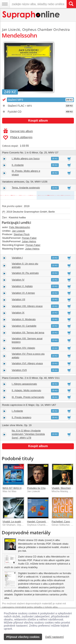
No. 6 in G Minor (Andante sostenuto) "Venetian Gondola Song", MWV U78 (28, 434)
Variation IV (18, 280)
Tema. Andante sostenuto (26, 188)
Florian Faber (29, 238)
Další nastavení (55, 637)
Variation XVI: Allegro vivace (27, 363)
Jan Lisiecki (11, 29)
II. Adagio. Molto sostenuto (26, 390)
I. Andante (17, 411)
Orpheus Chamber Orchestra (46, 29)
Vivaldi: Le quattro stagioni (17, 522)
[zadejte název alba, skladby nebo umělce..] (38, 4)
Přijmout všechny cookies (23, 637)
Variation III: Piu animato (25, 273)
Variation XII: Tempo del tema (28, 333)
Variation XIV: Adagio (23, 348)
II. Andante (18, 165)
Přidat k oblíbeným (18, 138)
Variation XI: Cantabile (24, 326)
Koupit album (38, 121)
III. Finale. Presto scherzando (28, 397)
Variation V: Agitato (22, 286)
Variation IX (18, 313)
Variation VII (18, 299)
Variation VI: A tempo (23, 293)
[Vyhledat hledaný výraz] (71, 4)
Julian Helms (29, 241)
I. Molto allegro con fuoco (26, 158)
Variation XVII (19, 370)
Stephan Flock (22, 234)
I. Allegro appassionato (24, 384)
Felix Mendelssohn (20, 227)
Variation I (17, 258)
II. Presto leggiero (21, 417)
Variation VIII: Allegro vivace (27, 306)
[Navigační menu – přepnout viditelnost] (5, 4)
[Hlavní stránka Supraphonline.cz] (31, 15)
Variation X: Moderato (24, 319)
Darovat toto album (18, 131)
